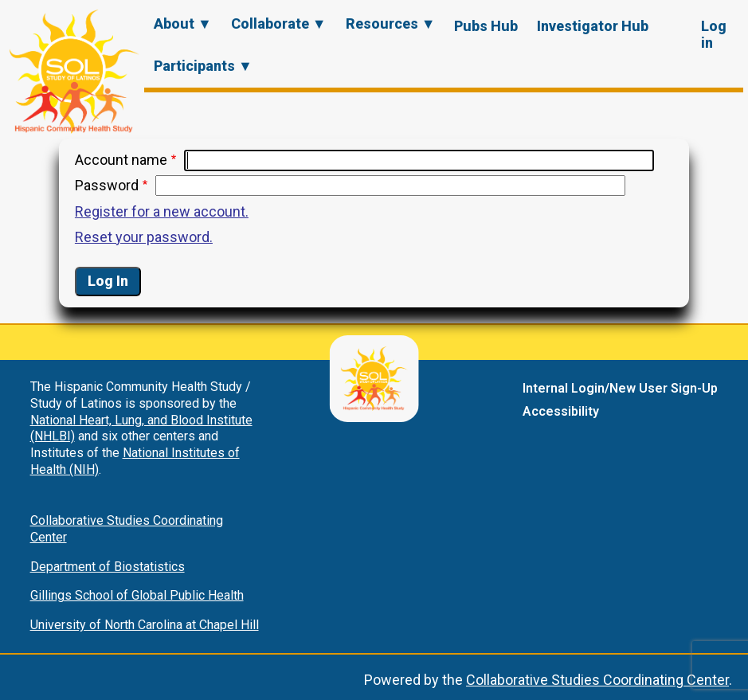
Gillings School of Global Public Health (137, 595)
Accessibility (561, 411)
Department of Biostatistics (108, 567)
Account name (121, 160)
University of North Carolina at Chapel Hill (145, 625)
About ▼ (183, 23)
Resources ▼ (391, 23)
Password (107, 185)
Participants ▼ (203, 66)
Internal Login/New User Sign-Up (620, 388)
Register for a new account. (162, 211)
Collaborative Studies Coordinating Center (597, 680)
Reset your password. (144, 237)
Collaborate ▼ (279, 23)
